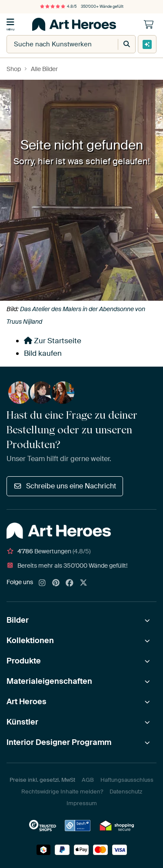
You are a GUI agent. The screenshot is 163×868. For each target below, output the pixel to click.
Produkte (24, 661)
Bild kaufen (43, 353)
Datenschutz (126, 792)
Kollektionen (30, 640)
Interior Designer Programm (59, 742)
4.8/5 (58, 7)
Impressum (82, 803)
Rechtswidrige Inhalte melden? (62, 792)
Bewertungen (48, 551)
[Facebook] (70, 583)
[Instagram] (42, 583)
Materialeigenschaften (49, 681)
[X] (83, 583)
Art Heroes (27, 702)
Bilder (18, 620)
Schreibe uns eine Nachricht (65, 486)
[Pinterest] (56, 583)
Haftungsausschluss (127, 780)
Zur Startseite (53, 341)
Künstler (22, 722)
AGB (88, 780)
